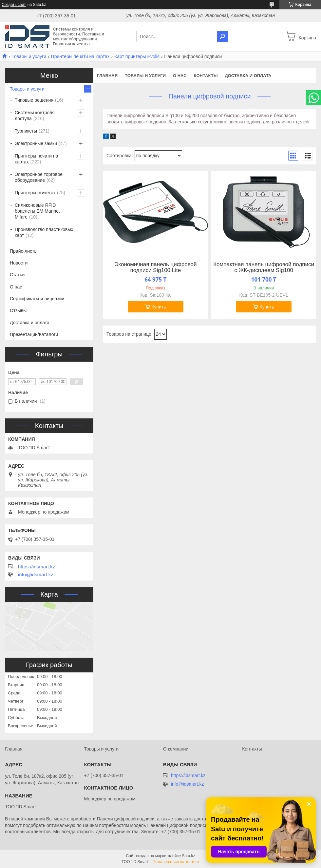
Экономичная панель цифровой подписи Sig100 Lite (155, 267)
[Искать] (222, 36)
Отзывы (18, 310)
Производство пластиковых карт (44, 232)
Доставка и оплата (248, 76)
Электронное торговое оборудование (39, 177)
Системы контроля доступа (35, 116)
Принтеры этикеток (35, 193)
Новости (19, 263)
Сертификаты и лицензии (37, 299)
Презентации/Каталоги (34, 334)
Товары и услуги (29, 56)
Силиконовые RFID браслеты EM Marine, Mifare (37, 211)
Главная (107, 76)
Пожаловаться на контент (176, 862)
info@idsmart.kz (36, 575)
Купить (159, 307)
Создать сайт (14, 5)
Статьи (17, 275)
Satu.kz (188, 856)
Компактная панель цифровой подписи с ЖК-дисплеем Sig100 (264, 267)
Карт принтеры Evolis (137, 56)
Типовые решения (34, 100)
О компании (176, 749)
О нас (180, 76)
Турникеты (26, 131)
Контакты (206, 76)
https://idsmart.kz (37, 567)
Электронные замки (36, 143)
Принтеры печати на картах (80, 56)
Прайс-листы (24, 251)
